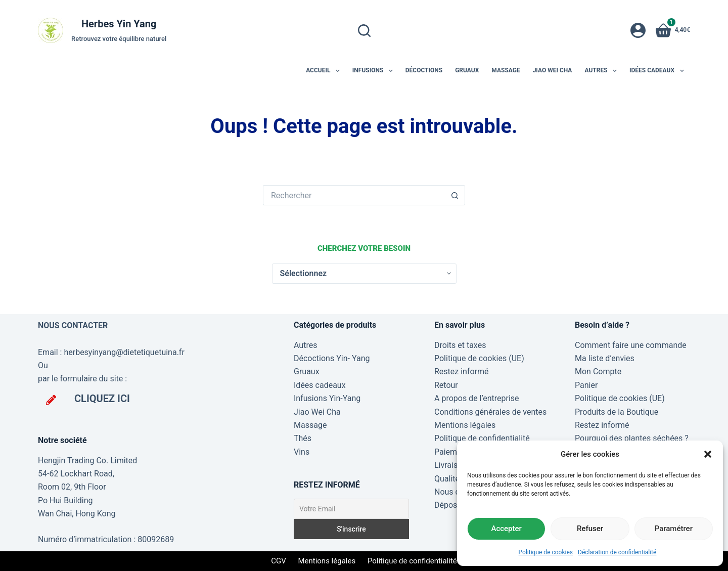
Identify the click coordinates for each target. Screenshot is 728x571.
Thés (303, 438)
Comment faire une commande (631, 345)
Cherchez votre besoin (364, 248)
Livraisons (452, 465)
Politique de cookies (546, 552)
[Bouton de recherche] (455, 195)
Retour (446, 385)
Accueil (325, 71)
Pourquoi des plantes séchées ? (632, 438)
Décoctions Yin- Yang (332, 358)
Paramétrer (674, 529)
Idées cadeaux (659, 71)
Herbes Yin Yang (119, 24)
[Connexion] (638, 30)
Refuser (590, 529)
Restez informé (462, 371)
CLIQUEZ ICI (102, 399)
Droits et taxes (460, 345)
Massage (506, 70)
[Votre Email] (351, 509)
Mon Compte (598, 371)
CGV (279, 561)
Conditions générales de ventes (490, 412)
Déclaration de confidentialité (617, 552)
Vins (302, 452)
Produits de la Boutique (617, 412)
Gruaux (467, 70)
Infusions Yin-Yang (327, 398)
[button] (708, 454)
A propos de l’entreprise (477, 398)
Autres (603, 71)
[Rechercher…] (354, 195)
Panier (586, 385)
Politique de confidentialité (482, 438)
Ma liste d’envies (605, 358)
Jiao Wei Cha (553, 70)
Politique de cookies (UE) (479, 358)
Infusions (375, 71)
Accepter (506, 529)
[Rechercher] (364, 31)
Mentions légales (465, 425)
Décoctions (424, 70)
